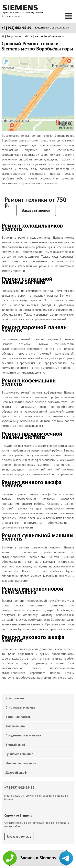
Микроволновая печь (21, 763)
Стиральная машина (20, 707)
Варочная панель (18, 717)
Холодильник (15, 698)
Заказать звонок (36, 210)
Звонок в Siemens (38, 858)
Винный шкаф (16, 745)
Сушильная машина (19, 754)
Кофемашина (15, 726)
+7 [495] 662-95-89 (16, 28)
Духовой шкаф (16, 772)
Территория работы (20, 37)
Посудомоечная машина (23, 735)
